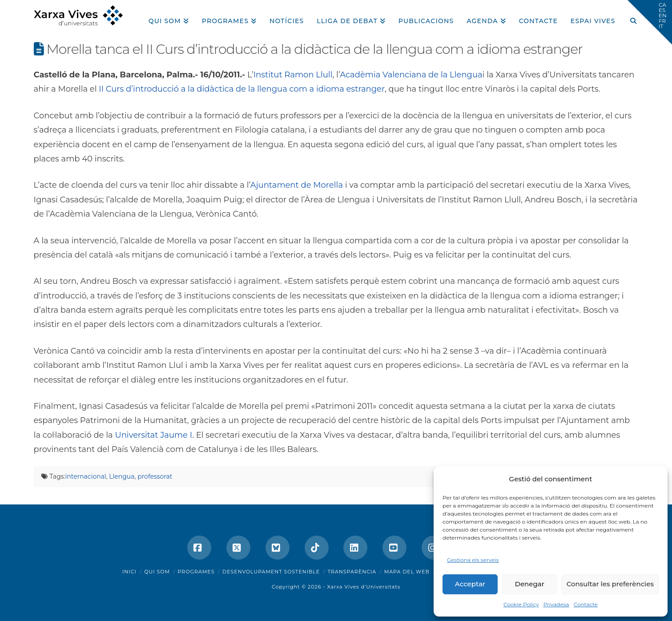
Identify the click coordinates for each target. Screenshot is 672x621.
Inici (129, 572)
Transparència (352, 572)
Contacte (586, 604)
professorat (155, 476)
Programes (196, 572)
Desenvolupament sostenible (271, 572)
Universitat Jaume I (153, 435)
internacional (86, 476)
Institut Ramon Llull (293, 75)
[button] (650, 22)
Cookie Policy (521, 604)
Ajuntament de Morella (297, 185)
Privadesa (556, 604)
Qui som (157, 572)
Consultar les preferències (610, 584)
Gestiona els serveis (473, 560)
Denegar (530, 584)
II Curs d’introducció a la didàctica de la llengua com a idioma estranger (242, 89)
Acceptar (470, 584)
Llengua (122, 476)
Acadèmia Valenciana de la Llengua (411, 75)
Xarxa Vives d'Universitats (364, 587)
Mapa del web (407, 572)
